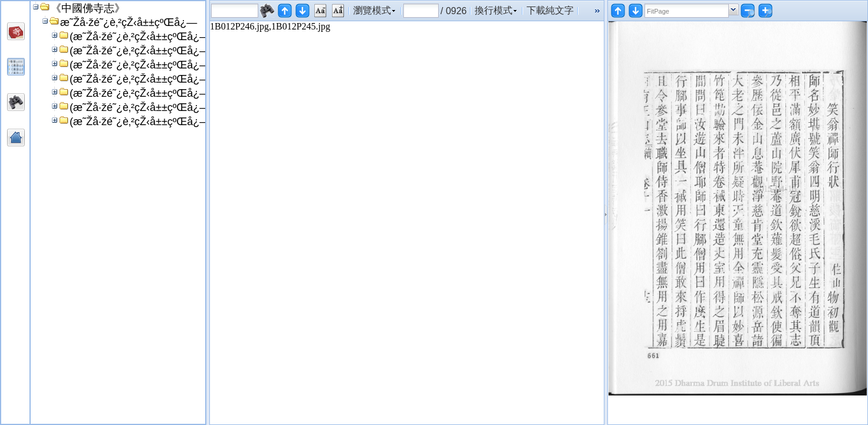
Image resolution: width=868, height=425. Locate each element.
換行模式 (494, 10)
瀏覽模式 (372, 10)
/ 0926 (453, 11)
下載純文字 (550, 10)
